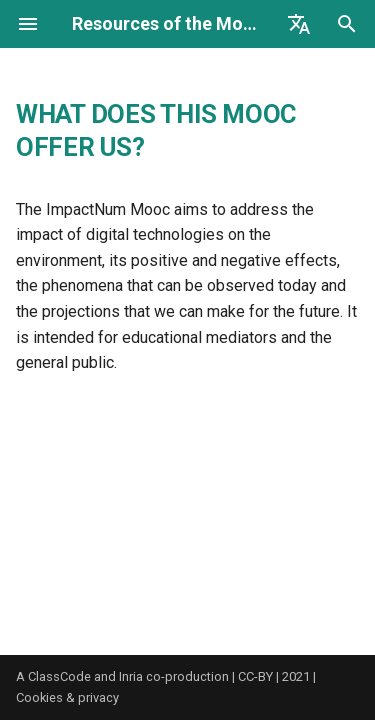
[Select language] (299, 24)
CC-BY (255, 676)
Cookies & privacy (67, 697)
